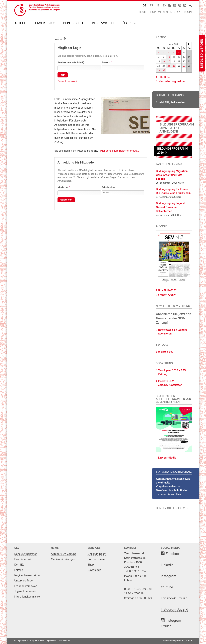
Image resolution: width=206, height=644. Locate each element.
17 (169, 62)
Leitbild (19, 570)
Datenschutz (64, 641)
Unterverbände (23, 581)
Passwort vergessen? (67, 81)
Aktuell (21, 24)
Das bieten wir (23, 559)
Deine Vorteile (103, 24)
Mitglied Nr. (63, 187)
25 (174, 66)
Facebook (173, 554)
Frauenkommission (26, 586)
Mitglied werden (202, 53)
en (165, 6)
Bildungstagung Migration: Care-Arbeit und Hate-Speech (172, 175)
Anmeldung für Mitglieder (76, 163)
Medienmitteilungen (63, 559)
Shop (152, 12)
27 (184, 66)
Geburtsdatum (108, 187)
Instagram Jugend (174, 610)
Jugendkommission (26, 591)
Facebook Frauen (174, 598)
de (144, 6)
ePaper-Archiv (167, 295)
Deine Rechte (74, 24)
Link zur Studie (167, 458)
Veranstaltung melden (172, 82)
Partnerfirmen (96, 559)
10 (169, 57)
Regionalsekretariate (27, 575)
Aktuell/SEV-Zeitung (64, 554)
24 (169, 66)
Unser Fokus (45, 24)
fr (152, 6)
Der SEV (19, 565)
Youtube (167, 587)
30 (164, 70)
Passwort (106, 63)
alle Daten (165, 77)
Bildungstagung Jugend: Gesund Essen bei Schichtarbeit (171, 207)
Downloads (94, 570)
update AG (179, 641)
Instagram (168, 576)
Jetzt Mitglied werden (171, 102)
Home (143, 12)
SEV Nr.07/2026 (168, 290)
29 (159, 70)
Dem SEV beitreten (26, 554)
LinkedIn (167, 565)
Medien (163, 12)
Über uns (130, 24)
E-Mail (128, 580)
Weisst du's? (166, 352)
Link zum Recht (97, 554)
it (158, 6)
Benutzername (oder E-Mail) (71, 63)
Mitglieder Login (69, 48)
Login (188, 12)
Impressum (51, 641)
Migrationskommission (28, 597)
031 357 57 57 (138, 571)
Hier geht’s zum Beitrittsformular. (120, 151)
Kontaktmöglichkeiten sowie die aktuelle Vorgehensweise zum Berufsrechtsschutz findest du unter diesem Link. (173, 487)
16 (164, 62)
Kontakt (176, 12)
